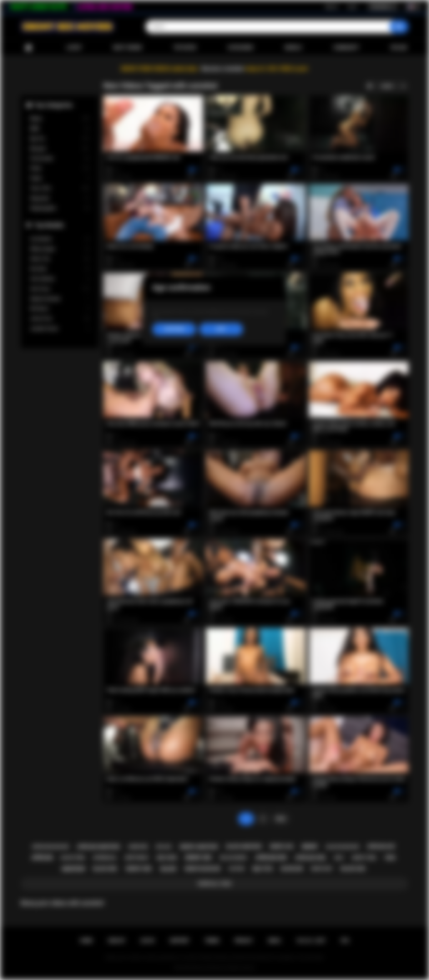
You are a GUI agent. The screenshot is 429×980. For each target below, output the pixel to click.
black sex (353, 869)
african (42, 858)
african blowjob (50, 847)
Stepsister (60, 198)
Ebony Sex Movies (208, 968)
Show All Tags (215, 884)
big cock (167, 858)
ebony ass (282, 846)
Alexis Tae (60, 259)
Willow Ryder (60, 249)
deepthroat (137, 858)
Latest (74, 48)
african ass (381, 846)
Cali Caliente (60, 279)
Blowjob (60, 149)
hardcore (138, 847)
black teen (73, 858)
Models (293, 48)
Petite (60, 168)
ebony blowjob (202, 869)
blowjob (292, 869)
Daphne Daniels (60, 299)
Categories (240, 48)
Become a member (223, 69)
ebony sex (198, 858)
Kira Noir (60, 269)
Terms (212, 941)
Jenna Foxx (60, 319)
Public (60, 178)
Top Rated (185, 48)
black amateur (244, 846)
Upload (399, 48)
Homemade (60, 158)
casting (237, 869)
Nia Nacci (60, 309)
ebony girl (139, 869)
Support (179, 941)
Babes (60, 119)
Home (28, 48)
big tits (263, 869)
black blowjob (342, 847)
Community (346, 48)
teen (390, 858)
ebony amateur (199, 847)
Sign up (331, 7)
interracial (105, 858)
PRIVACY (244, 941)
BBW (60, 129)
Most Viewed (128, 48)
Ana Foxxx (60, 289)
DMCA (275, 941)
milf (339, 858)
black (169, 869)
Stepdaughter (60, 208)
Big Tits (60, 139)
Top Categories (53, 105)
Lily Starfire (60, 239)
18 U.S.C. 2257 (311, 941)
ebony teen (364, 858)
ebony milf (322, 869)
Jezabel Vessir (60, 329)
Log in (352, 7)
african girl (311, 858)
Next (281, 819)
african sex (271, 858)
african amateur (98, 847)
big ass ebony (234, 858)
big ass (164, 847)
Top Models (49, 225)
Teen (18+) (60, 188)
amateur (73, 869)
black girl (105, 869)
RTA (345, 941)
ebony (310, 847)
